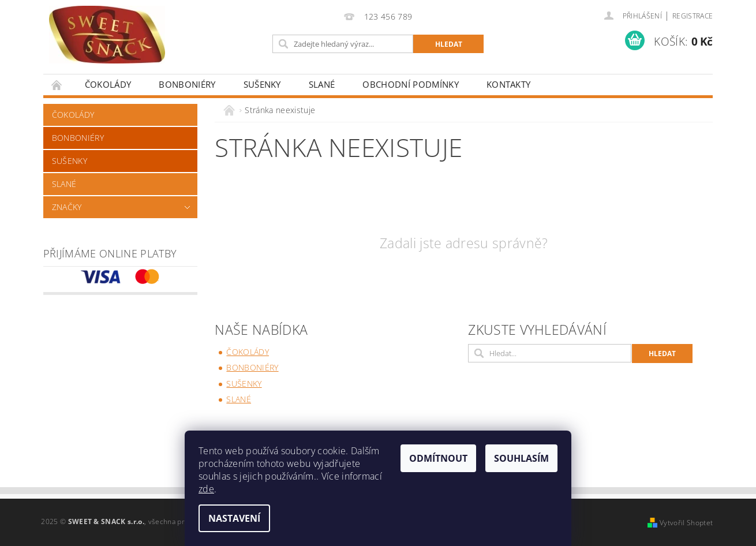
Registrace (693, 16)
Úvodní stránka (57, 85)
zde (206, 489)
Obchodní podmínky (410, 84)
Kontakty (509, 84)
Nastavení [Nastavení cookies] (234, 518)
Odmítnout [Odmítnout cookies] (438, 458)
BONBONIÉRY (187, 84)
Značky (67, 207)
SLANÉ (322, 84)
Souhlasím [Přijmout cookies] (521, 458)
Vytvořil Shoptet (686, 523)
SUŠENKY (262, 84)
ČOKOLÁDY (108, 84)
